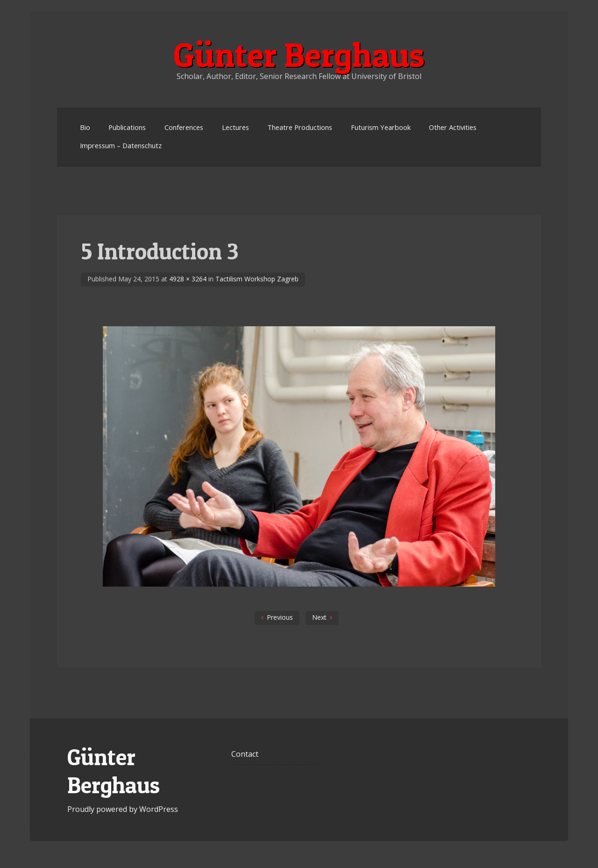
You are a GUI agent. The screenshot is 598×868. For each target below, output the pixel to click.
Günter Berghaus (299, 55)
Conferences (184, 127)
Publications (127, 127)
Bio (85, 127)
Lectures (235, 127)
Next (319, 617)
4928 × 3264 (188, 279)
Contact (245, 754)
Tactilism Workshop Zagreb (257, 279)
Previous (280, 617)
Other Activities (453, 127)
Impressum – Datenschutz (121, 145)
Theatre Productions (300, 127)
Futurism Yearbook (381, 127)
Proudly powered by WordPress (123, 809)
